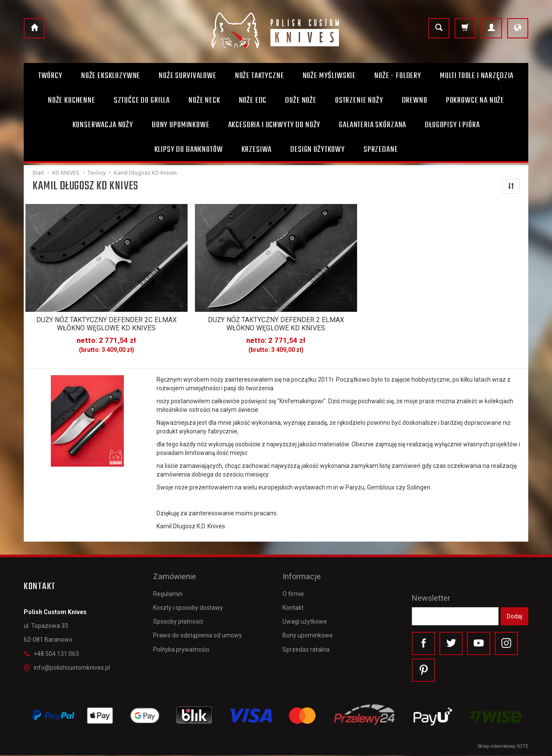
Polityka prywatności (181, 645)
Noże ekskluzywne (111, 76)
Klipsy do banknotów (189, 150)
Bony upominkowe (308, 631)
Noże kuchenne (72, 100)
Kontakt (293, 603)
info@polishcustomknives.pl (67, 667)
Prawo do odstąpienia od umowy (198, 631)
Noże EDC (253, 100)
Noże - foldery (398, 76)
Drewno (415, 100)
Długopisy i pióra (452, 125)
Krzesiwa (257, 150)
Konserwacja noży (103, 125)
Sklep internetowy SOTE (503, 747)
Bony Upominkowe (181, 125)
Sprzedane (381, 150)
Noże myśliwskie (329, 76)
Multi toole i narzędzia (477, 76)
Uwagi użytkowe (305, 617)
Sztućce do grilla (142, 100)
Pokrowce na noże (475, 100)
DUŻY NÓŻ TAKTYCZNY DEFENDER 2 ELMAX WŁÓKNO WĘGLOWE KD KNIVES (276, 323)
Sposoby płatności (178, 617)
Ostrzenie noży (359, 100)
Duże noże (301, 100)
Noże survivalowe (187, 76)
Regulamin (168, 590)
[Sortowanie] (511, 186)
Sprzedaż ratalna (306, 645)
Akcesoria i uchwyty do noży (274, 125)
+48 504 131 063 (51, 653)
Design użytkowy (318, 150)
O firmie (293, 590)
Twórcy (50, 76)
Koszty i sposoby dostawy (188, 603)
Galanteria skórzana (373, 125)
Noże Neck (204, 100)
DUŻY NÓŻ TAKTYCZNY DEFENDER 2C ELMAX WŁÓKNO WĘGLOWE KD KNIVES (106, 323)
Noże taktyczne (260, 76)
